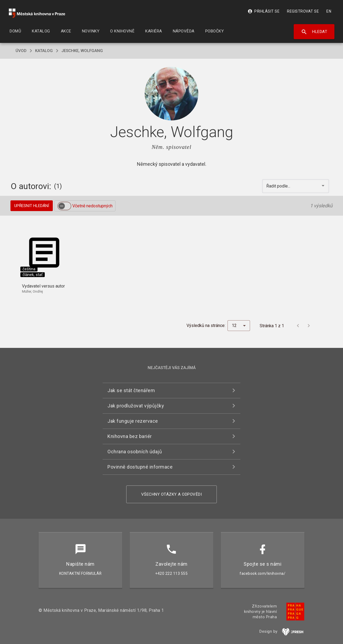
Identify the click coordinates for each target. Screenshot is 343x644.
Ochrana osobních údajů (135, 452)
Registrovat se (303, 11)
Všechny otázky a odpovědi (172, 494)
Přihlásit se (264, 11)
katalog (44, 51)
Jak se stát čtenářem (131, 390)
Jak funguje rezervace (133, 421)
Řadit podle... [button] (279, 186)
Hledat (314, 32)
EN (329, 11)
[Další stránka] (309, 326)
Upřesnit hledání (32, 206)
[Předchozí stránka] (298, 326)
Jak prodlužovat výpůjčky (136, 406)
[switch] (64, 206)
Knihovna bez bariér (130, 436)
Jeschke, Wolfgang (82, 51)
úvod (21, 51)
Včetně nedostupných (92, 206)
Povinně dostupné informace (140, 467)
